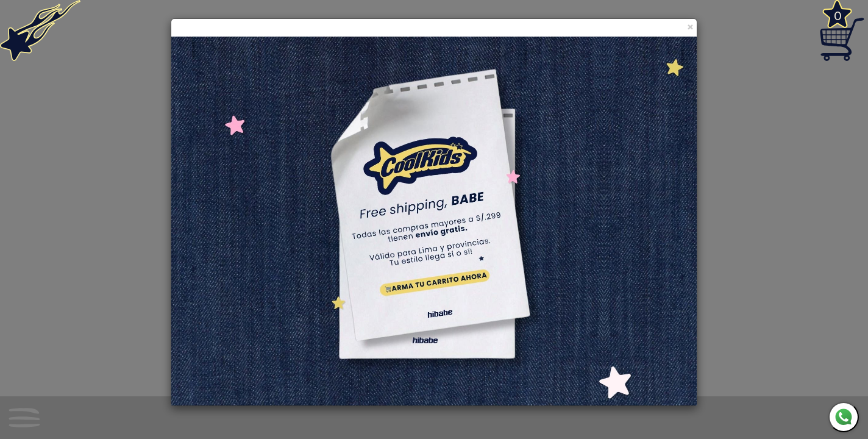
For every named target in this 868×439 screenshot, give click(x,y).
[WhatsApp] (844, 417)
